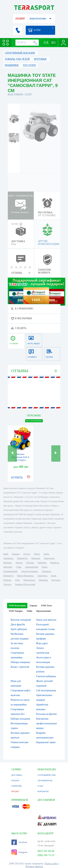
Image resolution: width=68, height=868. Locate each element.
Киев (6, 554)
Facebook (19, 842)
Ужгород (7, 584)
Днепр (37, 554)
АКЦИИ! (20, 19)
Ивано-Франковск (25, 576)
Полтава (30, 563)
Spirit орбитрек (19, 629)
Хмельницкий (31, 567)
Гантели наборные (46, 676)
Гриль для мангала (46, 620)
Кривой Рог (22, 558)
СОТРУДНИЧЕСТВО (47, 775)
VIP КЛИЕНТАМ (45, 780)
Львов (46, 554)
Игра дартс (42, 643)
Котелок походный (21, 620)
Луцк (17, 580)
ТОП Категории (17, 605)
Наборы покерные (20, 662)
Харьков (16, 554)
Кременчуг (8, 576)
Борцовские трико (46, 742)
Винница (8, 563)
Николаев (36, 558)
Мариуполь (49, 558)
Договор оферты (34, 866)
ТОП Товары (16, 611)
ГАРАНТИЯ (17, 786)
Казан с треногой (20, 667)
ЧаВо (29, 611)
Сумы (19, 567)
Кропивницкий (10, 571)
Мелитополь (29, 580)
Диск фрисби (18, 624)
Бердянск (56, 580)
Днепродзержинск (29, 571)
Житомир (8, 567)
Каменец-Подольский (25, 584)
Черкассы (54, 563)
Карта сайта (52, 864)
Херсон (19, 563)
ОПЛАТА (15, 780)
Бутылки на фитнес (47, 714)
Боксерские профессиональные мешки (47, 723)
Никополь (43, 580)
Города (33, 605)
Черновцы (46, 571)
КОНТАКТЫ (43, 791)
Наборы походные (20, 719)
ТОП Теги (46, 605)
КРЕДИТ (15, 791)
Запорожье (8, 558)
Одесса (27, 554)
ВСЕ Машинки (34, 421)
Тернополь (42, 576)
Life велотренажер (46, 690)
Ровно (44, 567)
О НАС (41, 786)
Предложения (44, 611)
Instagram (19, 852)
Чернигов (42, 563)
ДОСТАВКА (17, 775)
